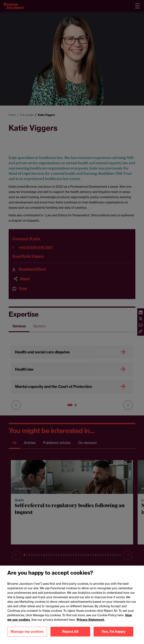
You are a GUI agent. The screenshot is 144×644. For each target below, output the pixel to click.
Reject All (70, 636)
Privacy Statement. (91, 625)
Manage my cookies (27, 636)
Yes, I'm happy (113, 636)
